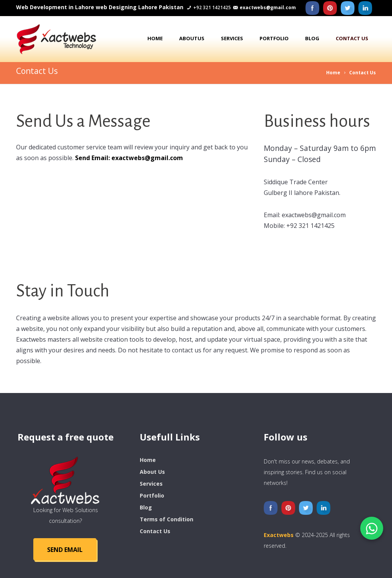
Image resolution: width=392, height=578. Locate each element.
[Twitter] (348, 8)
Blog (312, 38)
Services (232, 38)
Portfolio (274, 38)
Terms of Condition (167, 519)
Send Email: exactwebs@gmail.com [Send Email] (129, 158)
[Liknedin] (365, 8)
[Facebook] (312, 8)
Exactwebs (279, 535)
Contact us (352, 38)
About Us (152, 472)
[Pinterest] (330, 8)
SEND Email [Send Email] (65, 550)
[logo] (65, 480)
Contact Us (363, 73)
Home (155, 38)
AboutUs (192, 38)
